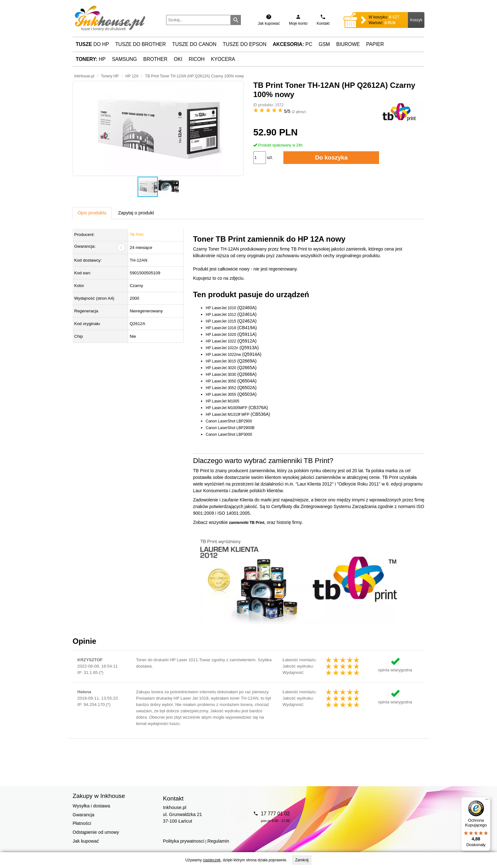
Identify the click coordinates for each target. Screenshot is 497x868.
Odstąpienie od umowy (96, 832)
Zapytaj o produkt (136, 213)
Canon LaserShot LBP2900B (230, 428)
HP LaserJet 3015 (221, 361)
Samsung (124, 59)
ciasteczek (212, 860)
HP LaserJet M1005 (223, 401)
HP (91, 59)
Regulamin (218, 841)
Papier (375, 44)
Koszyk (416, 20)
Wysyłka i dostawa (91, 806)
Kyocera (223, 59)
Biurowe (348, 44)
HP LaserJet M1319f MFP (228, 414)
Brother (155, 59)
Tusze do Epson (245, 44)
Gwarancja (84, 815)
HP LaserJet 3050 (221, 381)
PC (293, 44)
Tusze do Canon (194, 44)
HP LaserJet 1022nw (223, 355)
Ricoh (197, 59)
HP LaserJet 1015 (221, 321)
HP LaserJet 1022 (221, 341)
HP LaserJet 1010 (221, 308)
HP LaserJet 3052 (221, 388)
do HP (92, 44)
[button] (158, 128)
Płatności (82, 823)
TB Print (136, 235)
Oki (178, 59)
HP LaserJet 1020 (221, 335)
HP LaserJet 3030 (221, 375)
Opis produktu (92, 213)
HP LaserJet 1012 (221, 315)
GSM (324, 44)
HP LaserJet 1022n (222, 348)
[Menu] (487, 801)
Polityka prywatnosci (184, 841)
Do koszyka (331, 157)
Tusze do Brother (141, 44)
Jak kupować (86, 841)
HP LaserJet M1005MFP (226, 408)
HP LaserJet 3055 (221, 395)
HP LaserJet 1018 (221, 328)
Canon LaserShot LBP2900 (229, 421)
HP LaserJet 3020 (221, 368)
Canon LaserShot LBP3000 (229, 434)
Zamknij (302, 860)
